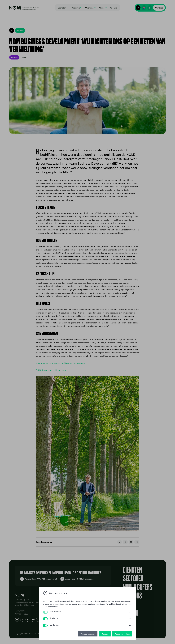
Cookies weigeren (88, 634)
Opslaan (105, 634)
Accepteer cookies (122, 634)
